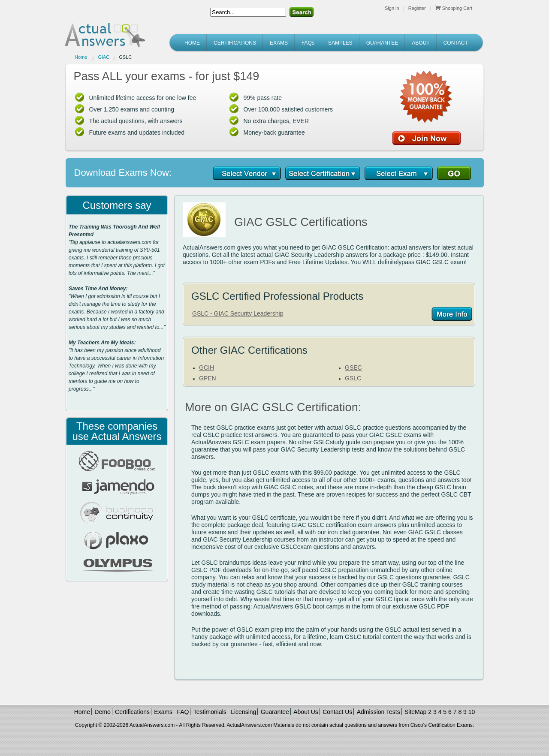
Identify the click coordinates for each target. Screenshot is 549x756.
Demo (102, 712)
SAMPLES (340, 43)
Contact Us (337, 712)
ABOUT (421, 43)
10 (472, 712)
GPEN (208, 378)
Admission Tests (379, 712)
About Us (306, 712)
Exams (163, 712)
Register (417, 8)
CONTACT (456, 43)
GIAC (104, 57)
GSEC (353, 367)
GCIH (207, 367)
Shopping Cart (454, 8)
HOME (192, 43)
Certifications (132, 712)
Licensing (243, 712)
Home (81, 57)
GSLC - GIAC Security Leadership (238, 313)
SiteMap (415, 712)
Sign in (392, 8)
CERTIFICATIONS (235, 43)
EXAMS (279, 43)
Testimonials (210, 712)
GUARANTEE (382, 43)
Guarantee (275, 712)
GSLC (353, 378)
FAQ (183, 712)
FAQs (308, 43)
